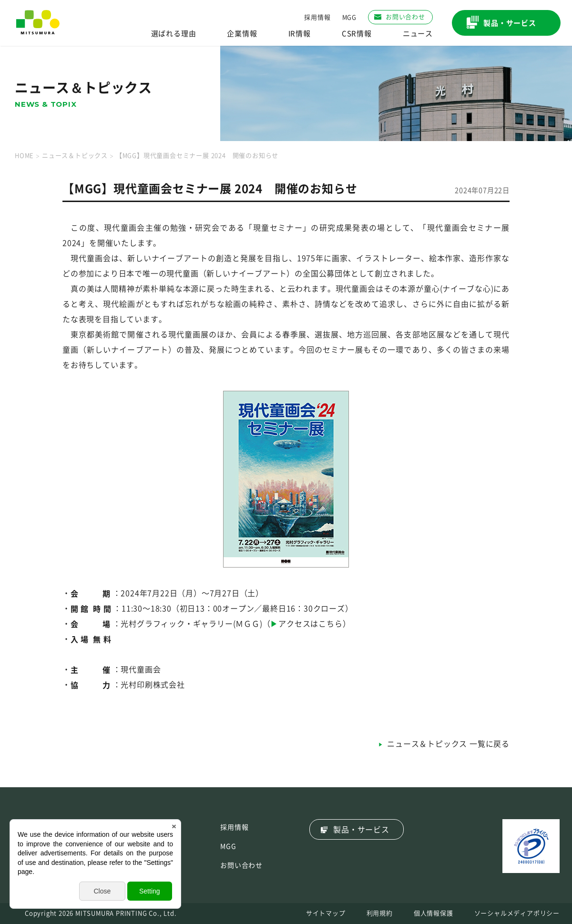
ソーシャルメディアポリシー (517, 913)
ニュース (418, 34)
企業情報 (242, 34)
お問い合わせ (241, 865)
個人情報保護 (434, 913)
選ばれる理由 (174, 34)
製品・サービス (361, 830)
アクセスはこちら (310, 624)
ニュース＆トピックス (75, 156)
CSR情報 (357, 34)
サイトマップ (326, 913)
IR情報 (300, 34)
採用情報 (317, 17)
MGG (349, 17)
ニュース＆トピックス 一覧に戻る (448, 744)
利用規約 (380, 913)
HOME (24, 156)
